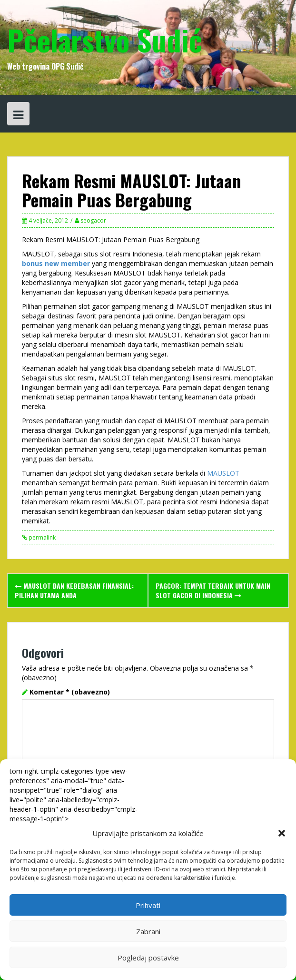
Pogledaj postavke (148, 958)
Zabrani (148, 931)
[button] (282, 833)
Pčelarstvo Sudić (105, 39)
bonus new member (56, 263)
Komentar (70, 692)
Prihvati (148, 905)
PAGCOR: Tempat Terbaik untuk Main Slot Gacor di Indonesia (213, 590)
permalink (41, 537)
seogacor (93, 220)
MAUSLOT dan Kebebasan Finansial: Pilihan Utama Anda (74, 590)
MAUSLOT (223, 473)
